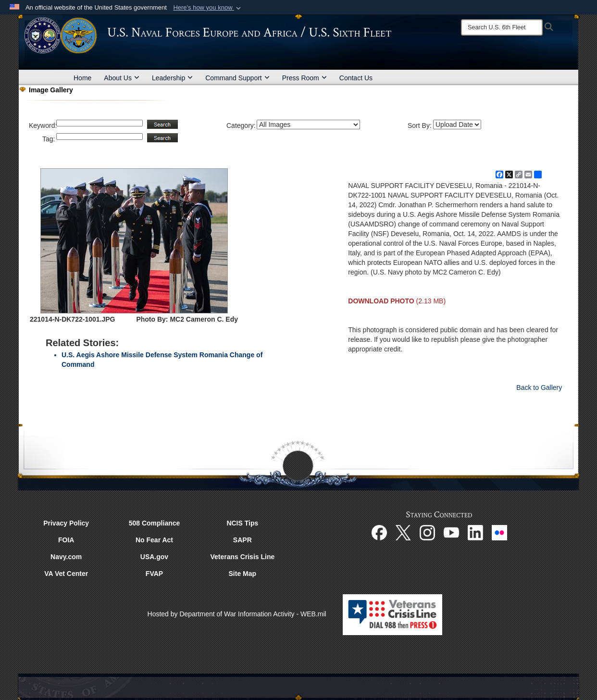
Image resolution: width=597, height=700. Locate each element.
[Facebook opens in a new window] (379, 532)
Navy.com (66, 557)
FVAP (154, 574)
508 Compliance (155, 523)
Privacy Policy (66, 523)
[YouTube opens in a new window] (451, 532)
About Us (122, 78)
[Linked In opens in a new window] (475, 532)
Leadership (172, 78)
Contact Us (356, 78)
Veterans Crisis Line (242, 557)
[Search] (502, 27)
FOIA (66, 540)
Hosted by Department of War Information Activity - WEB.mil (237, 614)
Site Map (243, 574)
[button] (208, 8)
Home (82, 78)
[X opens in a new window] (403, 532)
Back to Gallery (539, 387)
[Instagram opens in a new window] (427, 532)
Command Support (237, 78)
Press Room (305, 78)
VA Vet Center (66, 574)
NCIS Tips (242, 523)
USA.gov (154, 557)
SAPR (243, 540)
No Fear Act (154, 540)
